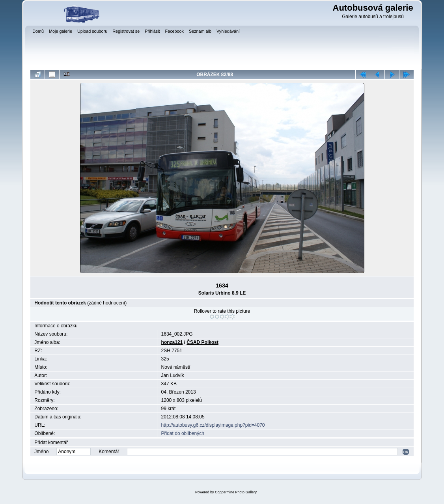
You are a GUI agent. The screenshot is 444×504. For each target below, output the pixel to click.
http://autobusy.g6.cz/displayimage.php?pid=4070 (213, 425)
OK (406, 452)
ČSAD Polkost (202, 342)
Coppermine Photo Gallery (236, 492)
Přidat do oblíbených (183, 433)
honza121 (172, 342)
